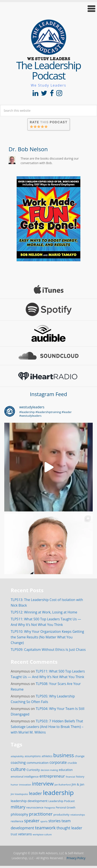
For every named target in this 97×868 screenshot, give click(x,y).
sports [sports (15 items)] (44, 821)
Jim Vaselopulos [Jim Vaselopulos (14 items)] (19, 794)
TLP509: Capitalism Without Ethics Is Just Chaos (48, 650)
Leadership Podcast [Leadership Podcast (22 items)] (62, 801)
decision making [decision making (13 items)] (49, 770)
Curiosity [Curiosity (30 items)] (33, 770)
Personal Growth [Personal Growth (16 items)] (66, 807)
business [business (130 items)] (64, 755)
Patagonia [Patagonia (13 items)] (50, 808)
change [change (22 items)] (80, 756)
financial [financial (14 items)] (70, 777)
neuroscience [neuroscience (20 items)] (35, 807)
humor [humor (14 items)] (14, 785)
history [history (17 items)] (80, 777)
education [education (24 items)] (66, 770)
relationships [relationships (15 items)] (78, 815)
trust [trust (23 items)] (14, 834)
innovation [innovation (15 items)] (25, 785)
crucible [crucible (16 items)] (72, 763)
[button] (48, 9)
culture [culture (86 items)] (18, 769)
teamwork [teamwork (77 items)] (45, 828)
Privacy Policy (76, 858)
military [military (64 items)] (18, 807)
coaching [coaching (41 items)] (18, 762)
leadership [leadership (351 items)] (58, 793)
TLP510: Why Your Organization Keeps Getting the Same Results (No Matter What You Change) (47, 637)
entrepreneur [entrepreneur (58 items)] (52, 776)
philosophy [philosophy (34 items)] (19, 814)
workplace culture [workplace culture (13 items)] (42, 834)
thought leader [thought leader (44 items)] (69, 828)
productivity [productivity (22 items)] (62, 815)
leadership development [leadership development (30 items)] (29, 801)
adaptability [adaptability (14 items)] (17, 756)
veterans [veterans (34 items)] (25, 834)
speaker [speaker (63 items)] (32, 821)
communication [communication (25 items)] (38, 763)
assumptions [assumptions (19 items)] (33, 756)
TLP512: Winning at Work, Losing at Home (44, 612)
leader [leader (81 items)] (35, 793)
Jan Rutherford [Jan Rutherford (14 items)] (63, 785)
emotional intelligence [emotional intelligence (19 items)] (25, 776)
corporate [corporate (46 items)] (58, 762)
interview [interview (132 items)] (43, 784)
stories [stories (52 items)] (54, 821)
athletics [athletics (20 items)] (47, 756)
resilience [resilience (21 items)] (17, 821)
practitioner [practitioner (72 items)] (41, 814)
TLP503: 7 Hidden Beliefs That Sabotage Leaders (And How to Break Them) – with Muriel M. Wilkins (47, 727)
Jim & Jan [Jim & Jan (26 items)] (78, 784)
